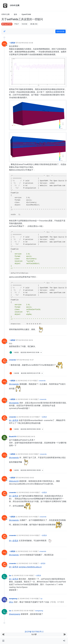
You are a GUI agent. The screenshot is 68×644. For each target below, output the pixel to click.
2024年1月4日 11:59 (27, 599)
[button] (3, 641)
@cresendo (14, 384)
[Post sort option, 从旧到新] (5, 31)
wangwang (13, 599)
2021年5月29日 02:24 (26, 417)
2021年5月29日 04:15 (27, 436)
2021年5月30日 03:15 (25, 517)
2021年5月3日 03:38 (26, 43)
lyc (10, 575)
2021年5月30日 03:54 (26, 535)
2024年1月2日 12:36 (21, 575)
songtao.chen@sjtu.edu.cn (30, 567)
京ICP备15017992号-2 (34, 632)
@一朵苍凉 (14, 420)
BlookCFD (13, 436)
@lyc (11, 602)
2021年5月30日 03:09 (26, 492)
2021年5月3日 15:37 (26, 360)
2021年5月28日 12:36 (25, 399)
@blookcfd (14, 481)
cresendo (12, 360)
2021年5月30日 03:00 (25, 454)
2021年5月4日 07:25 (25, 381)
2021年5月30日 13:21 (25, 551)
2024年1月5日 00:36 (21, 611)
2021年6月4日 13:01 (25, 563)
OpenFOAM (7, 24)
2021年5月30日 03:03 (26, 478)
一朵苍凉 (12, 43)
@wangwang (15, 614)
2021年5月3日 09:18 (26, 340)
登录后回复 (60, 31)
